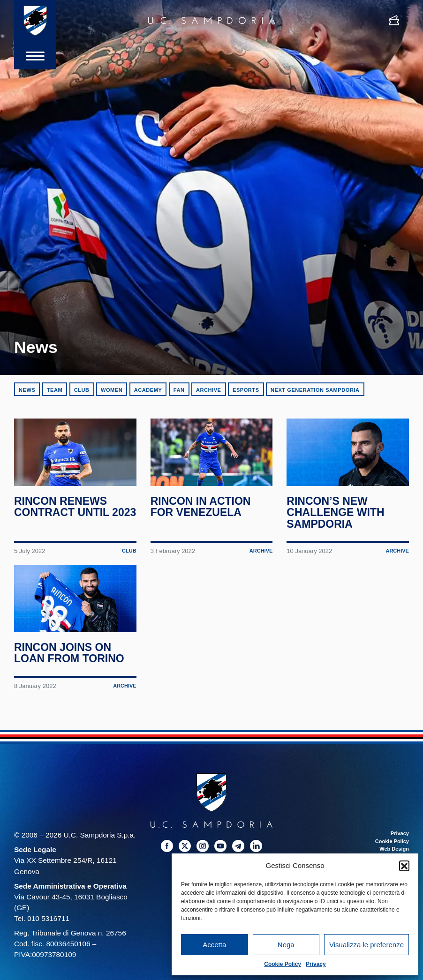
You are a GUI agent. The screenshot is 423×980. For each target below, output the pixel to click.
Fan (179, 390)
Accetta (214, 945)
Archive (209, 390)
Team (55, 390)
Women (112, 390)
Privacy (316, 964)
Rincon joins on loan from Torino (69, 658)
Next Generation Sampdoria (315, 390)
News (27, 390)
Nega (286, 945)
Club (82, 390)
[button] (404, 866)
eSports (246, 390)
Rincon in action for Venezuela (201, 509)
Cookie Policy (283, 964)
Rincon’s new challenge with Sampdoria (336, 515)
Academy (148, 390)
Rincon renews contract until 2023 (62, 515)
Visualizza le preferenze (366, 945)
